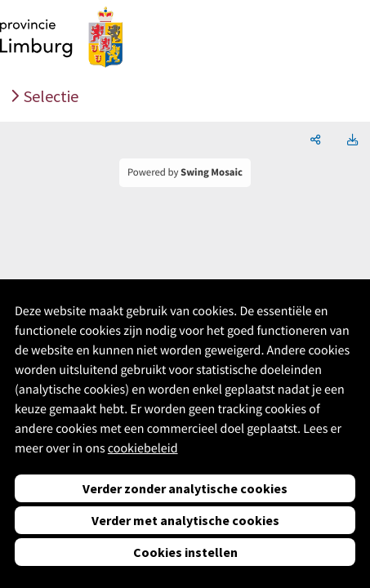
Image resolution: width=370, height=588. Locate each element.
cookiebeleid (143, 448)
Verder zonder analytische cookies (185, 488)
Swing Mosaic (212, 172)
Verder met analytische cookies (185, 520)
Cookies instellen (185, 552)
